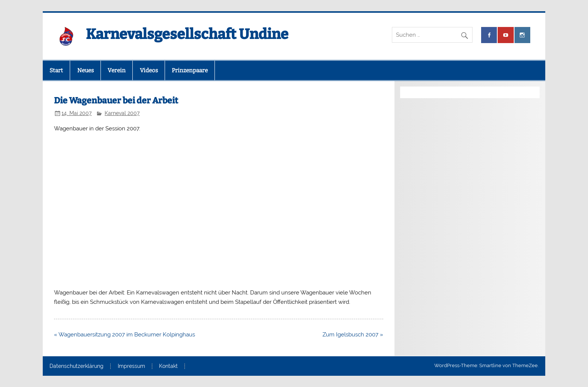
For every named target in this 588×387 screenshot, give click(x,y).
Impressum (131, 366)
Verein (117, 70)
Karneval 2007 (122, 113)
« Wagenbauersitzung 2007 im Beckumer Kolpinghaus (124, 335)
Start (56, 70)
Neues (85, 70)
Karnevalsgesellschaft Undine (187, 34)
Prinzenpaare (190, 70)
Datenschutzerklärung (76, 366)
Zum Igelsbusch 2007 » (353, 335)
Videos (149, 70)
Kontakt (168, 366)
